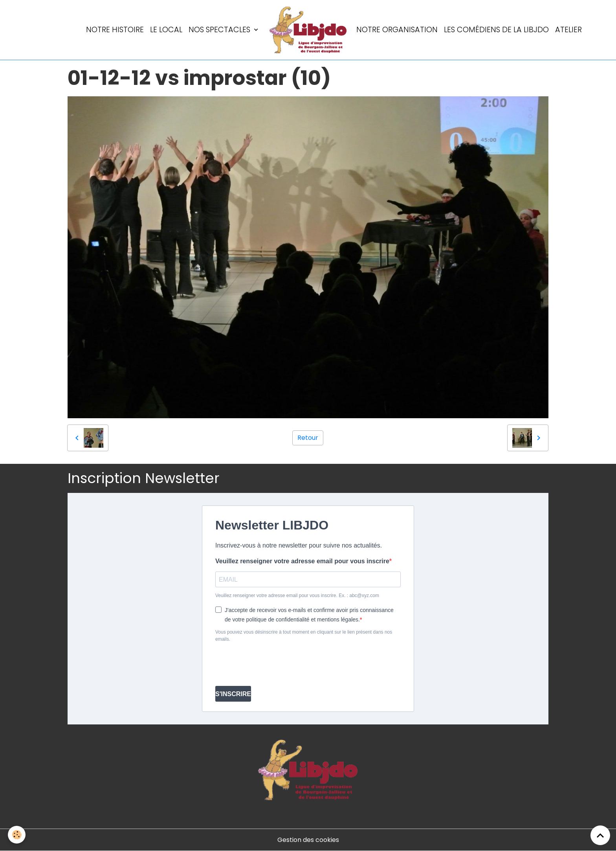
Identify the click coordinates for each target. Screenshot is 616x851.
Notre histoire (115, 30)
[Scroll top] (600, 835)
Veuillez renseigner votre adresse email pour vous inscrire (302, 561)
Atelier (568, 30)
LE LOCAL (166, 30)
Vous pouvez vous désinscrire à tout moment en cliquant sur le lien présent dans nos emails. (304, 636)
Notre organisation (397, 30)
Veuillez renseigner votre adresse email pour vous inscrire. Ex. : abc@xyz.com (297, 596)
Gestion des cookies (308, 840)
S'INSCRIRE (233, 694)
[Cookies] (17, 835)
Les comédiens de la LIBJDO (496, 30)
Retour (308, 438)
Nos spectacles (220, 30)
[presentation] (275, 664)
